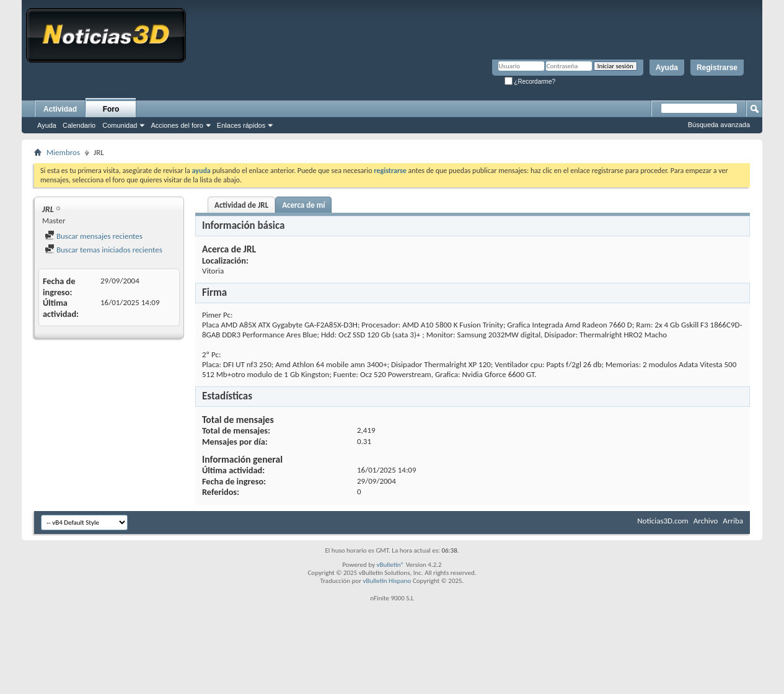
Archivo (706, 521)
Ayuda (667, 68)
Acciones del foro (177, 125)
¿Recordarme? (530, 82)
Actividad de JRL (241, 205)
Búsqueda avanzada (719, 125)
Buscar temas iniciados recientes (104, 250)
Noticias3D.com (663, 521)
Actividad (60, 109)
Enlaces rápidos (241, 125)
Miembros (63, 152)
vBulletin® (390, 565)
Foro (111, 109)
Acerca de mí (303, 205)
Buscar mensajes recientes (94, 236)
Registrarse (717, 68)
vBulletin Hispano (387, 581)
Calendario (79, 125)
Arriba (733, 521)
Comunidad (120, 125)
